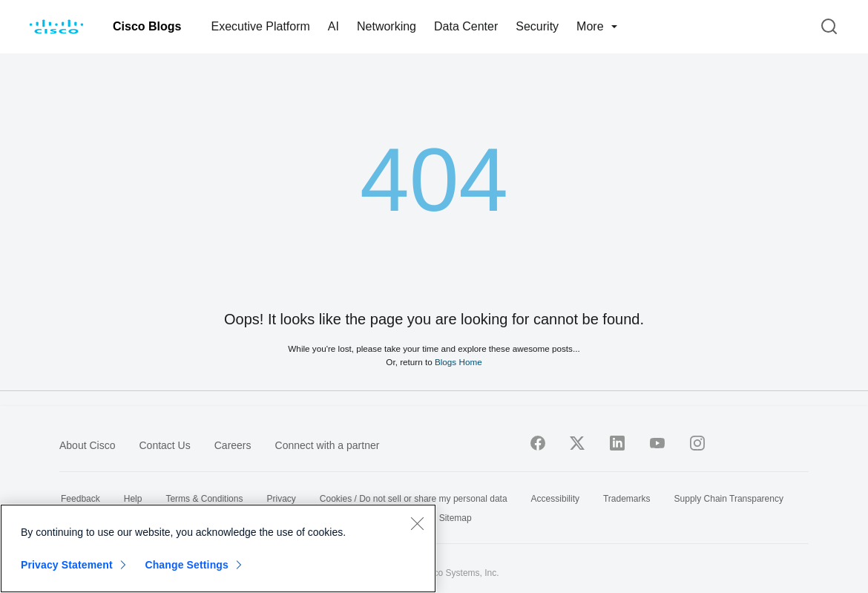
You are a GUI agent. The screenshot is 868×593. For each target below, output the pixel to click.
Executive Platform (260, 26)
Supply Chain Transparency (729, 499)
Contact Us (164, 445)
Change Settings (187, 565)
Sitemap (456, 518)
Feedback (80, 499)
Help (133, 499)
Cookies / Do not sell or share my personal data (414, 499)
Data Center (466, 26)
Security (537, 26)
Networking (387, 26)
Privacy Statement (67, 565)
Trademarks (627, 499)
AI (333, 26)
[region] (218, 548)
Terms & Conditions (204, 499)
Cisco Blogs (147, 26)
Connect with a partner (328, 445)
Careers (233, 445)
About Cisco (87, 445)
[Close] (417, 523)
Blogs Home (458, 362)
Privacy (281, 499)
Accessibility (555, 499)
